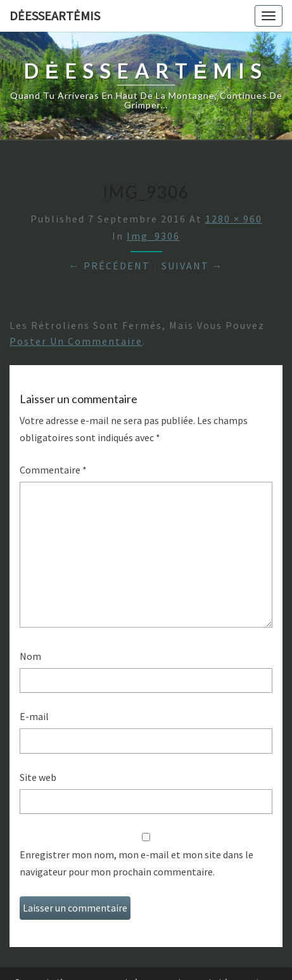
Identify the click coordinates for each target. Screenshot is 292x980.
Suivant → (193, 266)
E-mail (34, 716)
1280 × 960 (234, 219)
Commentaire (53, 470)
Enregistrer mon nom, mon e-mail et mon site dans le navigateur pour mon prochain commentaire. (136, 863)
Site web (38, 777)
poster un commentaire (76, 341)
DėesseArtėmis (55, 16)
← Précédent (110, 266)
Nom (30, 656)
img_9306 (153, 236)
